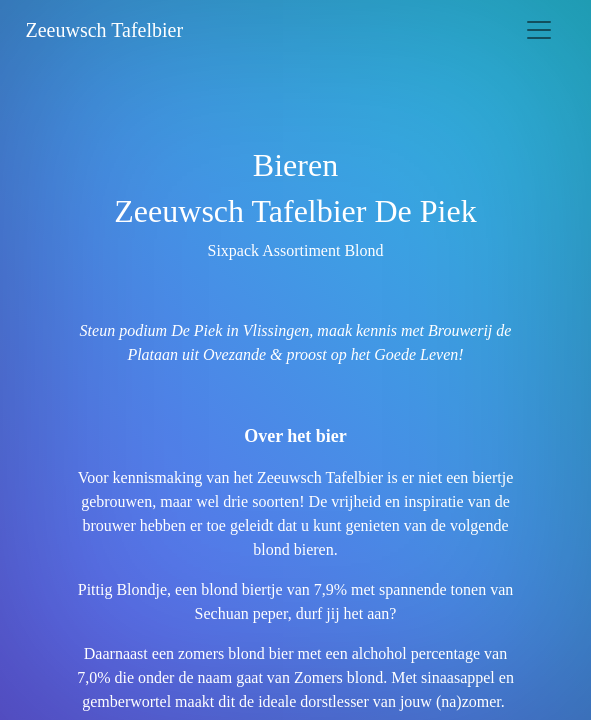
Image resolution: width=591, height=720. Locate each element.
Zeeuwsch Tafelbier (105, 30)
